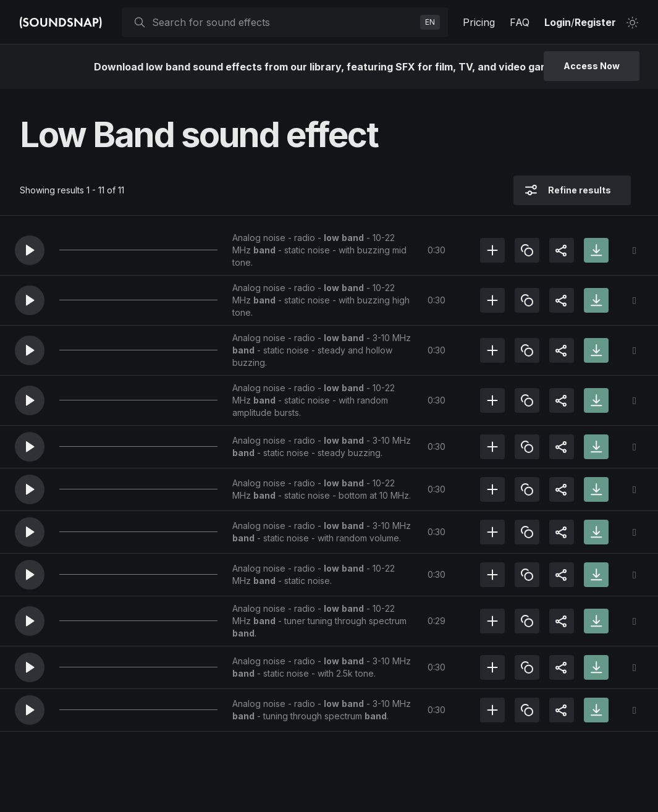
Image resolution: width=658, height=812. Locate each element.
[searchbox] (284, 22)
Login (558, 22)
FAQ (520, 22)
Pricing (479, 22)
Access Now (592, 66)
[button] (30, 250)
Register (595, 22)
